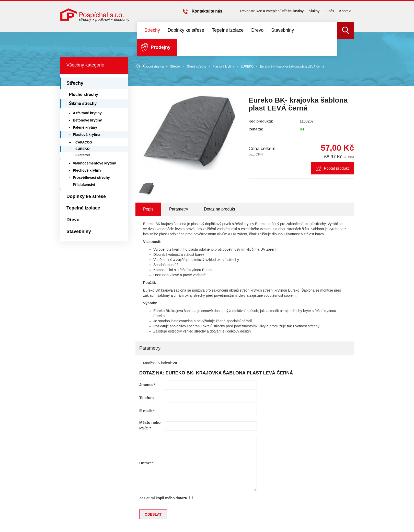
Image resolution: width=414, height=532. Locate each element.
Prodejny (161, 47)
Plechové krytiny (87, 170)
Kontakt (345, 11)
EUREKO (247, 66)
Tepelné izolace (228, 30)
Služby (314, 11)
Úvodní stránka (150, 66)
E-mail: (147, 411)
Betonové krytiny (87, 120)
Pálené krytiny (85, 127)
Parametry (179, 209)
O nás (329, 11)
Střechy (152, 30)
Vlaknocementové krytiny (94, 163)
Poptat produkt (336, 168)
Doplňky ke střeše (186, 30)
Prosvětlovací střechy (91, 178)
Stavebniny (283, 30)
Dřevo (257, 30)
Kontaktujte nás (207, 11)
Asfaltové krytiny (87, 113)
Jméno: (147, 385)
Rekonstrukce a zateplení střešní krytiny (272, 11)
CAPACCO (84, 142)
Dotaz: (146, 463)
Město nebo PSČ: (150, 425)
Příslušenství (84, 185)
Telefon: (147, 398)
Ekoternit (83, 155)
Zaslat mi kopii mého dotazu (163, 498)
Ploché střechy (84, 95)
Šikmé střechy (196, 66)
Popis (148, 209)
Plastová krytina (223, 66)
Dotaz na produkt (220, 209)
